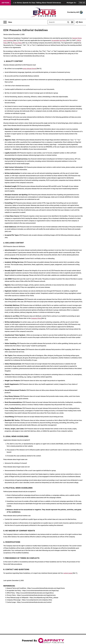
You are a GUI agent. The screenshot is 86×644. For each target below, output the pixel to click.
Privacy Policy (17, 43)
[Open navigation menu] (8, 22)
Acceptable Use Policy (59, 40)
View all (82, 3)
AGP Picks (5, 3)
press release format (30, 69)
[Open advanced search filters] (72, 22)
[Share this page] (79, 22)
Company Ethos (36, 318)
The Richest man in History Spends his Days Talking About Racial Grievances (33, 3)
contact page (68, 573)
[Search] (57, 22)
